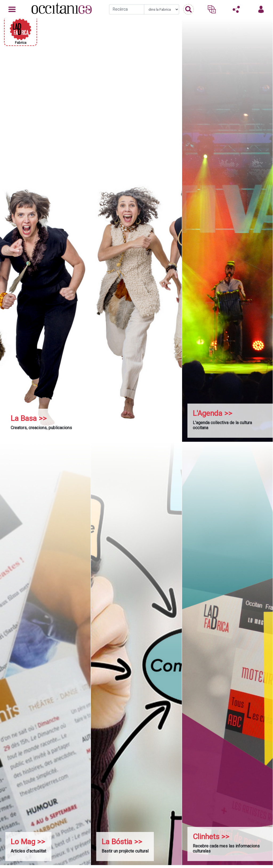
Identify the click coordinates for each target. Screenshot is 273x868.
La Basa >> (29, 418)
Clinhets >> (211, 837)
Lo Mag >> (28, 842)
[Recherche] (127, 9)
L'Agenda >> (212, 413)
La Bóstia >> (122, 842)
